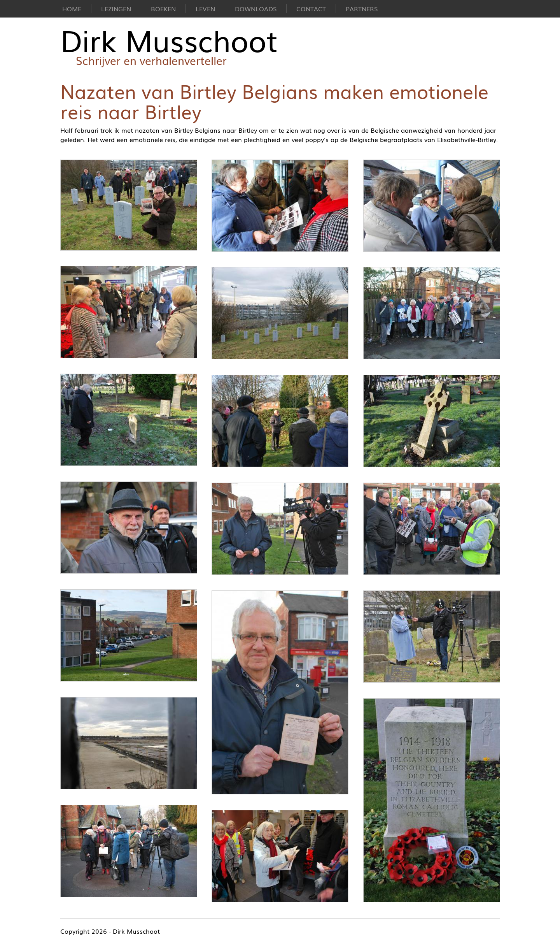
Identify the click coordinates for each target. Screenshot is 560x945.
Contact (311, 9)
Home (72, 9)
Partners (362, 9)
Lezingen (116, 9)
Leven (205, 9)
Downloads (256, 9)
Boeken (163, 9)
